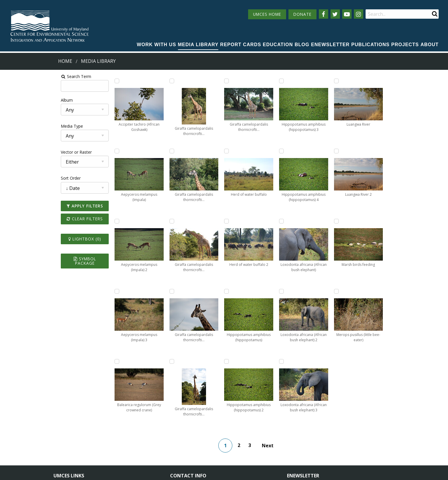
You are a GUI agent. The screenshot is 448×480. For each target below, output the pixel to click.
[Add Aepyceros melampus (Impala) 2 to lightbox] (77, 221)
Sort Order (14, 178)
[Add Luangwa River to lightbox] (342, 81)
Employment (119, 438)
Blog (302, 45)
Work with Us (156, 45)
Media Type (15, 126)
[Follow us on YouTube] (347, 14)
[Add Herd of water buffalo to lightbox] (183, 291)
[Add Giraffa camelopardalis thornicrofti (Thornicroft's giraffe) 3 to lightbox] (130, 291)
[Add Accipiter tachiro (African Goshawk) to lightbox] (77, 81)
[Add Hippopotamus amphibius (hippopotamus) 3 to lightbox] (236, 291)
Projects (405, 45)
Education (278, 45)
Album (10, 100)
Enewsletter (330, 45)
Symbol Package (36, 259)
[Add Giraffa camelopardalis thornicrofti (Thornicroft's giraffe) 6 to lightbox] (183, 221)
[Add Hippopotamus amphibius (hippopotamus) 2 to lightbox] (236, 221)
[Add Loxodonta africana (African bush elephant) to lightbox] (289, 151)
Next (276, 375)
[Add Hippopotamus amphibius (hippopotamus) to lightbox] (236, 151)
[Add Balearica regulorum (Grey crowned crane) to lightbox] (130, 81)
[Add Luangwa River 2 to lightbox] (342, 151)
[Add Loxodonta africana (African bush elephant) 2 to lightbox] (289, 221)
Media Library (198, 45)
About (430, 45)
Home (65, 61)
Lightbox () (36, 239)
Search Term (19, 76)
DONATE (302, 14)
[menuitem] (156, 45)
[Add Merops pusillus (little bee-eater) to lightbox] (342, 291)
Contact (185, 443)
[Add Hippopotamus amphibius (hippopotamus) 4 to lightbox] (289, 81)
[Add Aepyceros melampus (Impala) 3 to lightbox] (77, 291)
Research (62, 449)
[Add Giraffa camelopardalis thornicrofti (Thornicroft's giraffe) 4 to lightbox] (183, 81)
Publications (370, 45)
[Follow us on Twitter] (335, 14)
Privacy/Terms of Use (187, 472)
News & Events (122, 427)
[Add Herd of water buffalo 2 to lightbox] (236, 81)
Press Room (119, 449)
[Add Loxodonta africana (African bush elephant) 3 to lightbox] (289, 291)
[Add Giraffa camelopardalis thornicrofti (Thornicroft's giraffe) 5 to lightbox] (183, 151)
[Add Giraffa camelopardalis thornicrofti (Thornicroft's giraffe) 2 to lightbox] (130, 221)
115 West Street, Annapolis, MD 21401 (212, 417)
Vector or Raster (19, 152)
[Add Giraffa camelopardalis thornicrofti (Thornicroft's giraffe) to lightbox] (130, 151)
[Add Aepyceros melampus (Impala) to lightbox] (77, 151)
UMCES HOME (267, 14)
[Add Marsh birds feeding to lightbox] (342, 221)
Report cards (241, 45)
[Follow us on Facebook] (324, 14)
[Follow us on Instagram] (359, 14)
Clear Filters (36, 219)
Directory (62, 438)
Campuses (64, 427)
